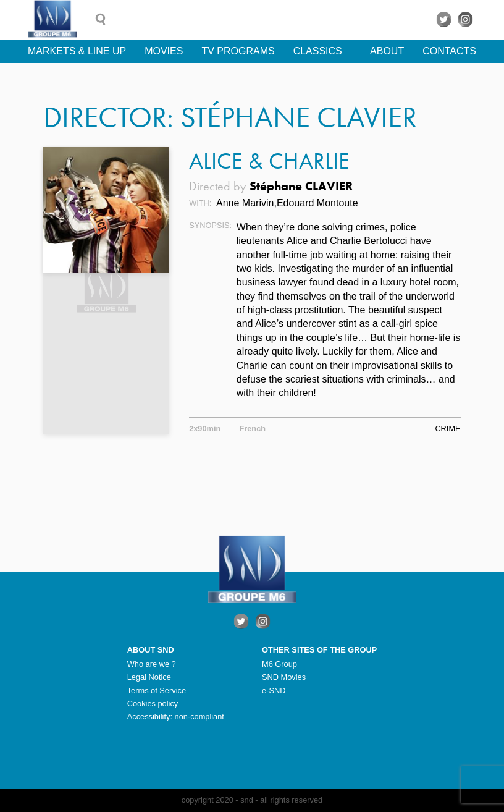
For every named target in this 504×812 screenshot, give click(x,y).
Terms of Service (157, 691)
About (387, 51)
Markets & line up (77, 51)
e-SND (274, 691)
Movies (164, 51)
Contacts (449, 51)
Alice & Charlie (269, 161)
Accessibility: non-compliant (176, 717)
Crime (447, 429)
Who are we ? (152, 664)
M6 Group (279, 664)
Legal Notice (149, 677)
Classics (318, 51)
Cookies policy (153, 704)
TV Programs (238, 51)
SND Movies (284, 677)
